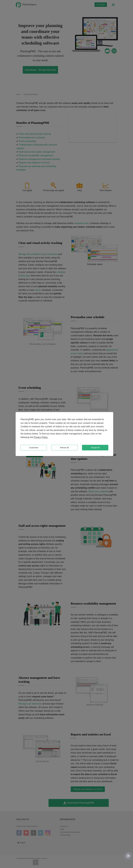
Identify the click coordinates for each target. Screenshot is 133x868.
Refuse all (64, 448)
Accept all (95, 448)
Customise (34, 448)
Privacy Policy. (41, 437)
